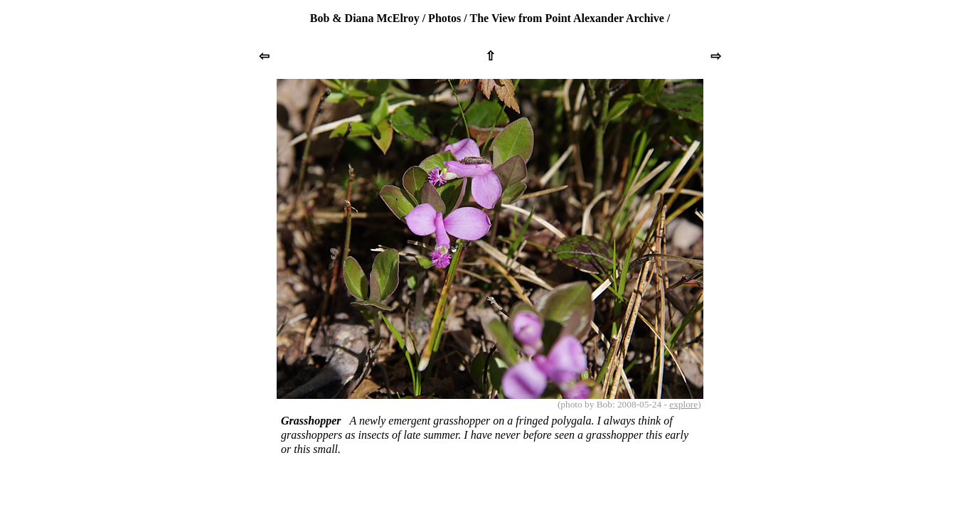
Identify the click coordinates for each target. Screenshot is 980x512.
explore (683, 404)
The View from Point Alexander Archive (567, 18)
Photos (444, 18)
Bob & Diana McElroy (365, 18)
